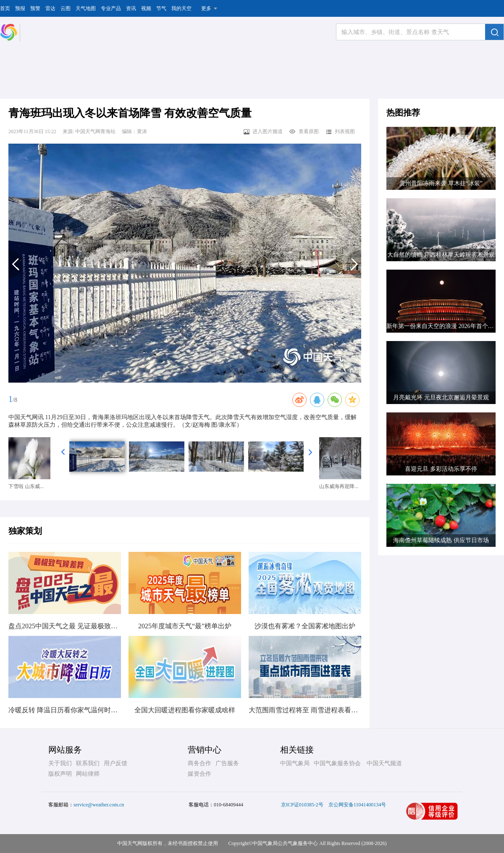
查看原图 (304, 131)
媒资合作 (199, 774)
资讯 (131, 8)
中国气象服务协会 (337, 763)
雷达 (50, 8)
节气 (161, 8)
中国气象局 (295, 763)
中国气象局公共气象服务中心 (285, 843)
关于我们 (60, 763)
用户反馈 (115, 763)
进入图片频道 (263, 131)
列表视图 (340, 131)
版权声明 (60, 774)
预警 (35, 8)
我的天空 (181, 8)
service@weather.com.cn (99, 805)
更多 (206, 8)
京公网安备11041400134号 (357, 805)
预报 (20, 8)
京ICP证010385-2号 (302, 805)
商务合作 (199, 763)
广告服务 (227, 763)
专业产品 (111, 8)
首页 (5, 8)
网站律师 (88, 774)
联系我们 (88, 763)
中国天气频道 (384, 763)
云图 (66, 8)
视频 (146, 8)
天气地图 (86, 8)
